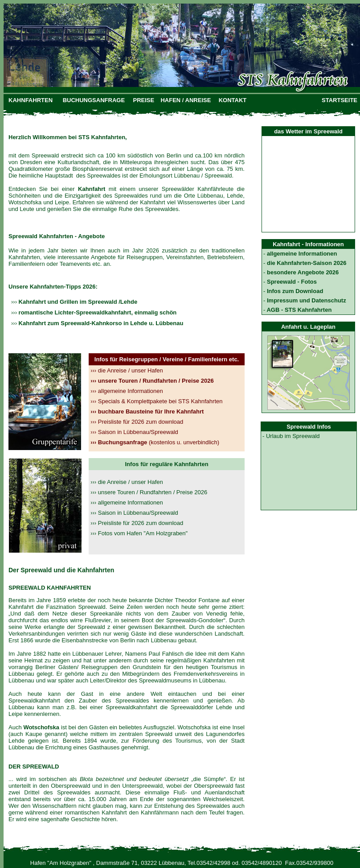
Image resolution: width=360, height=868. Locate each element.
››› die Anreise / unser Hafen (127, 482)
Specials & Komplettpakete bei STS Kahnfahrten (156, 401)
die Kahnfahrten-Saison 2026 (306, 263)
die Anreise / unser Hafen (127, 370)
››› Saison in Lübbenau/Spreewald (134, 513)
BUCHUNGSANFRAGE (94, 100)
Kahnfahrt (22, 607)
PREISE (144, 100)
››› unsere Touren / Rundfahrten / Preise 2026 (149, 492)
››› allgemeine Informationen (127, 502)
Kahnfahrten (24, 257)
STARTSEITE (340, 100)
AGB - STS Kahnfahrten (298, 310)
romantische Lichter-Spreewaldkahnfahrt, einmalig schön (97, 312)
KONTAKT (233, 100)
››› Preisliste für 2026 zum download (137, 523)
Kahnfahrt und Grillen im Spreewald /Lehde (77, 302)
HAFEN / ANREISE (186, 100)
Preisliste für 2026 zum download (137, 422)
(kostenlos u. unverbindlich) (155, 442)
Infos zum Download (294, 291)
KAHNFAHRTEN (31, 100)
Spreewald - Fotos (291, 282)
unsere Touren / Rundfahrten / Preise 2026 (152, 381)
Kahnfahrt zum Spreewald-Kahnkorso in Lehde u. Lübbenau (100, 323)
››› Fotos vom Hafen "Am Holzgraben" (139, 533)
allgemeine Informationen (127, 391)
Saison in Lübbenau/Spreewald (134, 432)
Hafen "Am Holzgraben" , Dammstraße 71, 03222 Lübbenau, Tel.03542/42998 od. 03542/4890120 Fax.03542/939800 (182, 863)
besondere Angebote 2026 (302, 272)
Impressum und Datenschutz (305, 300)
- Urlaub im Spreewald (291, 436)
